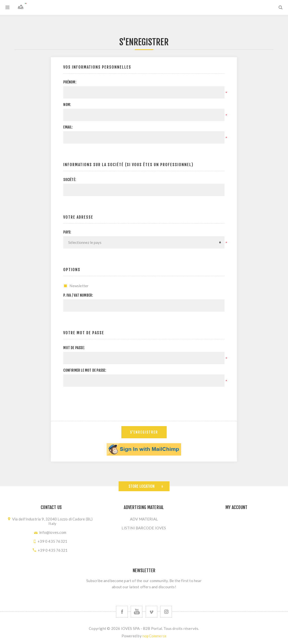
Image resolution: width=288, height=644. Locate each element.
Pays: (67, 232)
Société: (70, 180)
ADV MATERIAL (144, 519)
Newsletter (79, 286)
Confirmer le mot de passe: (85, 370)
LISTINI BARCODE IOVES (144, 528)
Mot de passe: (74, 348)
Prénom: (70, 82)
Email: (68, 127)
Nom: (67, 105)
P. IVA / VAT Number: (78, 295)
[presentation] (144, 400)
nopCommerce (154, 636)
